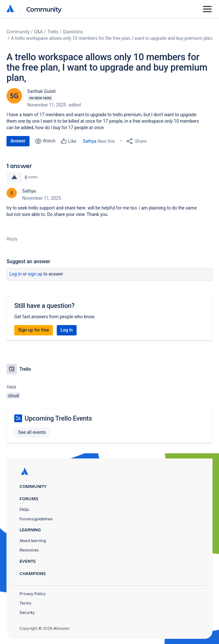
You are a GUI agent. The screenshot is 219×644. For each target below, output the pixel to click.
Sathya (90, 141)
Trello (53, 32)
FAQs (24, 509)
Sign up (35, 274)
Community (44, 9)
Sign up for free (34, 330)
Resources (29, 550)
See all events (32, 432)
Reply (12, 239)
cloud (13, 396)
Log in (16, 274)
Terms (25, 603)
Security (27, 612)
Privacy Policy (33, 594)
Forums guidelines (36, 519)
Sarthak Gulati (42, 91)
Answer (18, 141)
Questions (73, 32)
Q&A (38, 32)
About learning (33, 541)
